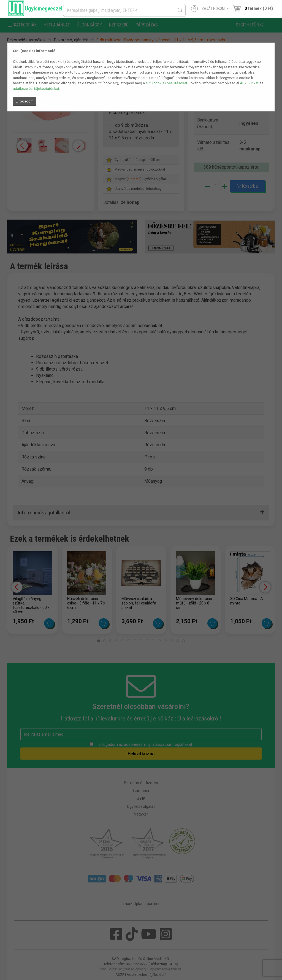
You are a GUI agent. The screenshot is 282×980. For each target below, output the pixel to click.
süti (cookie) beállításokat (166, 83)
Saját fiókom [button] (211, 9)
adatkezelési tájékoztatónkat (36, 89)
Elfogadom (25, 101)
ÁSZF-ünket (249, 83)
